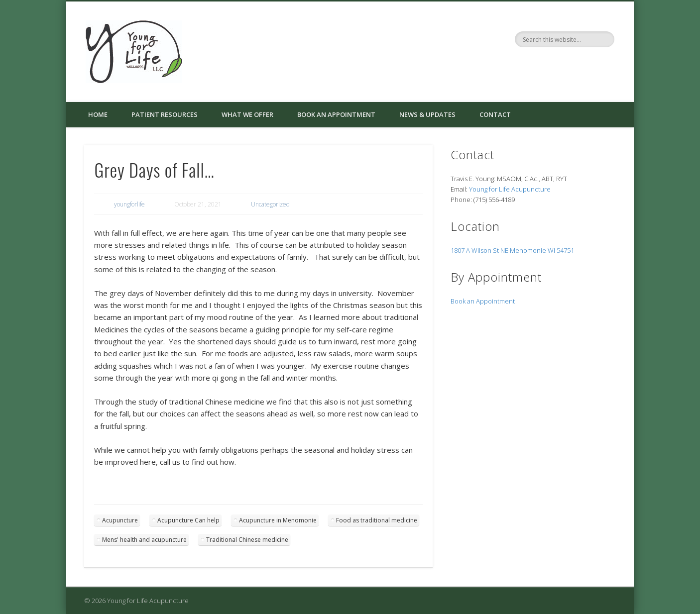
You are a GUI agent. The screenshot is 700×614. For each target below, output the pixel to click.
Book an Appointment (336, 114)
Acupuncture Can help (188, 520)
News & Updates (427, 114)
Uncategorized (270, 204)
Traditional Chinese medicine (247, 540)
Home (98, 114)
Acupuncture (120, 520)
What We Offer (247, 114)
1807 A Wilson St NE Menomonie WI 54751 (512, 250)
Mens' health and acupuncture (144, 540)
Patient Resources (165, 114)
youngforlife (129, 204)
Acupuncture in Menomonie (278, 520)
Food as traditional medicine (377, 520)
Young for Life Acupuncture (510, 189)
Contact (495, 114)
